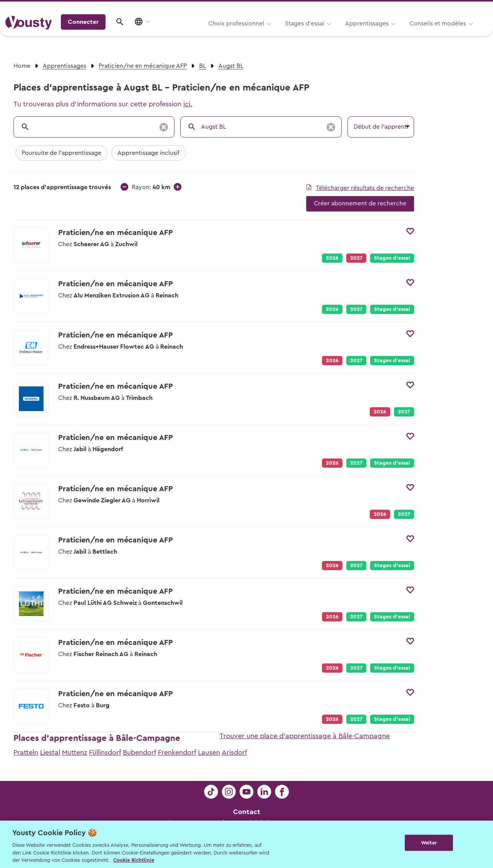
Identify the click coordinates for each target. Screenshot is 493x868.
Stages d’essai (209, 34)
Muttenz (75, 752)
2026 (332, 258)
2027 (356, 309)
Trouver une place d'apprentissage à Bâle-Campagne (305, 736)
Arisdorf (234, 752)
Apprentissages (271, 34)
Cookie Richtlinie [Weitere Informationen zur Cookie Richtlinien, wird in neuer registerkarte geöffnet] (134, 860)
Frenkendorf (177, 752)
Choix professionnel (140, 34)
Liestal (50, 752)
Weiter (429, 844)
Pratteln (26, 752)
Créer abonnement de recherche (360, 203)
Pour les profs (421, 8)
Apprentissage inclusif (148, 153)
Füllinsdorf (105, 752)
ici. (188, 104)
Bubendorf (139, 752)
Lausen (209, 752)
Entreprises (471, 8)
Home (22, 66)
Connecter (422, 33)
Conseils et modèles (342, 34)
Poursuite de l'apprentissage (61, 153)
